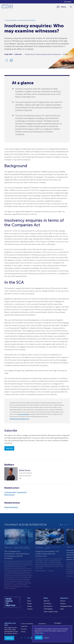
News (62, 609)
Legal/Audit (24, 626)
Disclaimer (24, 629)
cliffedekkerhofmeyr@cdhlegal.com (19, 419)
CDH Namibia (48, 609)
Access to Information (27, 624)
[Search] (71, 7)
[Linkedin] (32, 638)
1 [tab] (61, 530)
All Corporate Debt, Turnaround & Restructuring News (21, 21)
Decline (46, 638)
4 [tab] (66, 530)
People (29, 604)
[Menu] (61, 7)
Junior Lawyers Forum (51, 612)
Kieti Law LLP (48, 606)
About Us (47, 601)
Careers (30, 606)
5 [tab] (68, 530)
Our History (47, 604)
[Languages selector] (68, 2)
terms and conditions (24, 414)
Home (29, 601)
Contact (30, 609)
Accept (39, 637)
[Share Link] (7, 61)
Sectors (63, 601)
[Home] (7, 7)
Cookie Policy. (39, 633)
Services (63, 604)
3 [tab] (64, 530)
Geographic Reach (66, 606)
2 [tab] (62, 530)
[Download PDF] (11, 61)
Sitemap (23, 632)
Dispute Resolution (11, 507)
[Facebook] (22, 638)
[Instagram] (28, 638)
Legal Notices (42, 624)
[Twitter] (25, 638)
